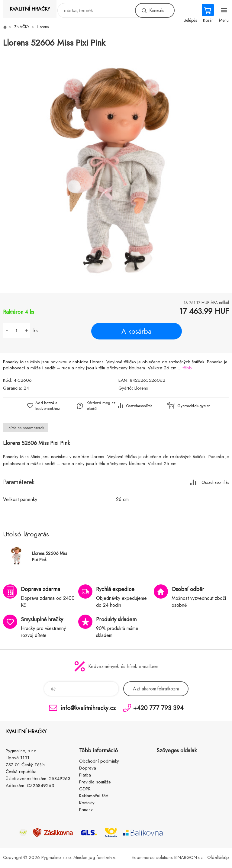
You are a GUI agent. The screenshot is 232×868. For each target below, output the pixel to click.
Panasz (86, 810)
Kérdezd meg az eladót (101, 406)
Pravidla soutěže (95, 782)
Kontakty (87, 803)
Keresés (157, 10)
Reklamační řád (94, 796)
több (187, 368)
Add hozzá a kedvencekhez (48, 406)
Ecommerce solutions (152, 857)
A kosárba (136, 331)
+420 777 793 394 (158, 708)
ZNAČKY (22, 27)
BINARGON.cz (188, 857)
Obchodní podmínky (99, 761)
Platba (85, 775)
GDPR (85, 789)
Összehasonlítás (139, 406)
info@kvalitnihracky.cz (88, 708)
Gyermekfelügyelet (192, 406)
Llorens (43, 27)
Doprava (88, 768)
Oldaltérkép (218, 857)
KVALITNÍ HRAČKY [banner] (30, 9)
